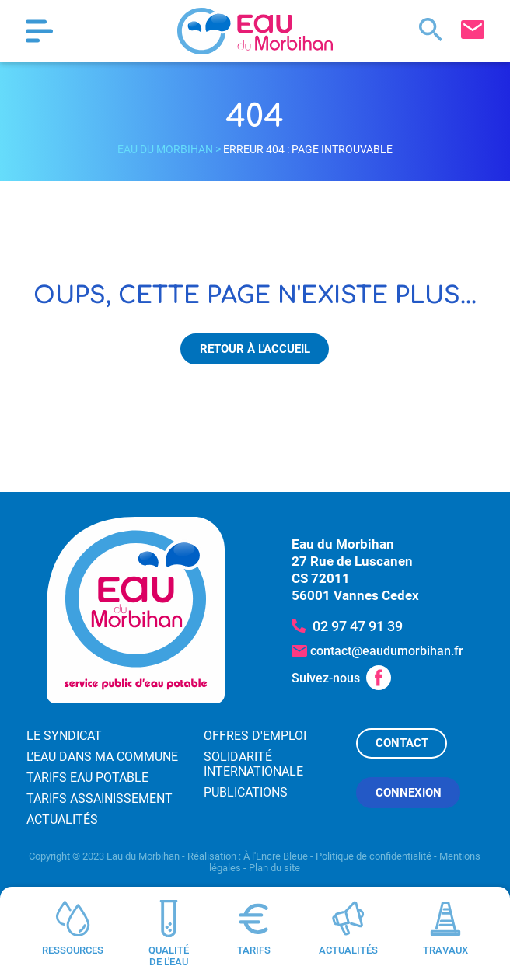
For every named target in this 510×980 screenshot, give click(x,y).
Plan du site (274, 868)
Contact (402, 743)
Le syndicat (64, 736)
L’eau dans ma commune (102, 757)
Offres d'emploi (255, 736)
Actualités (62, 820)
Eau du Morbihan (165, 149)
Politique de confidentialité (374, 856)
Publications (246, 792)
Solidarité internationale (253, 764)
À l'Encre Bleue (276, 856)
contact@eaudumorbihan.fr (387, 651)
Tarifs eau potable (87, 778)
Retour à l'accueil (255, 349)
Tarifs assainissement (100, 799)
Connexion (409, 793)
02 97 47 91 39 (358, 626)
